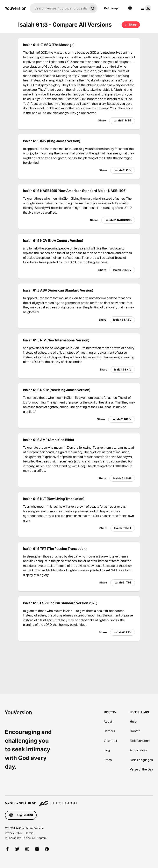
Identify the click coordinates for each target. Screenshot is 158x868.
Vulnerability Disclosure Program (26, 838)
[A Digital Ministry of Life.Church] (79, 801)
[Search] (59, 8)
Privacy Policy (14, 833)
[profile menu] (145, 8)
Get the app (112, 8)
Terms (29, 833)
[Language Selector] (130, 8)
